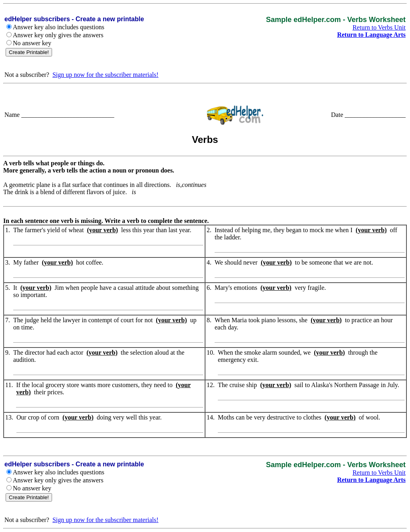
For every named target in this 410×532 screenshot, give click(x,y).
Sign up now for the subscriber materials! (106, 75)
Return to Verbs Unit (379, 27)
